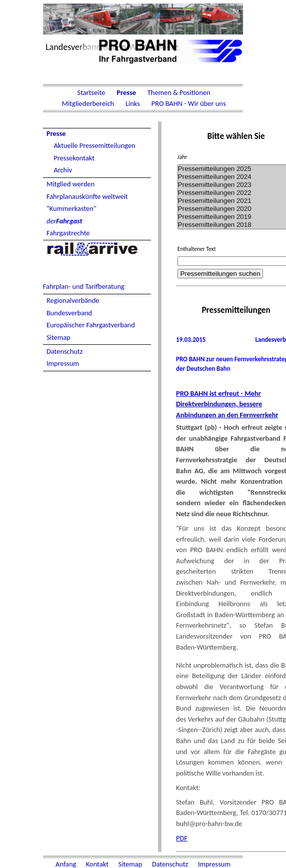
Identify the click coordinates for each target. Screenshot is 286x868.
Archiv (63, 170)
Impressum (63, 363)
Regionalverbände (73, 300)
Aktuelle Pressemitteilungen (94, 145)
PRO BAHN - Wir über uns (188, 103)
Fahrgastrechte (68, 233)
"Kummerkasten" (71, 208)
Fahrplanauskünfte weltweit (87, 196)
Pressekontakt (74, 158)
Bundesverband (69, 313)
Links (133, 103)
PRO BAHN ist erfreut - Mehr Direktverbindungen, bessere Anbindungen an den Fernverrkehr (227, 404)
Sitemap (58, 337)
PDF (182, 838)
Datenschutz (64, 351)
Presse (126, 92)
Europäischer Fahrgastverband (91, 325)
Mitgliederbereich (88, 103)
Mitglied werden (70, 184)
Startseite (91, 92)
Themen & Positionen (178, 92)
